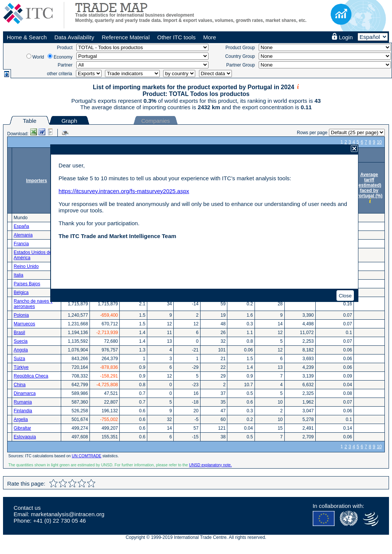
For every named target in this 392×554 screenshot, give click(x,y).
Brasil (19, 333)
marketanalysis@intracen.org (68, 514)
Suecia (21, 341)
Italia (18, 275)
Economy (63, 57)
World (38, 57)
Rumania (23, 402)
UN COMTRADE (86, 456)
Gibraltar (22, 428)
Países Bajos (27, 284)
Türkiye (21, 367)
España (21, 226)
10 (379, 142)
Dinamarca (25, 393)
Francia (21, 244)
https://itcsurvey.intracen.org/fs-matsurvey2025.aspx (124, 191)
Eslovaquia (25, 437)
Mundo (21, 218)
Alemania (23, 235)
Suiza (19, 359)
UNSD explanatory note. (211, 465)
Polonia (21, 315)
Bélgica (21, 292)
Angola (21, 350)
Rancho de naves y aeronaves (33, 304)
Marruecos (24, 324)
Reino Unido (26, 266)
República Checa (31, 376)
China (19, 385)
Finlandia (23, 411)
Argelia (21, 419)
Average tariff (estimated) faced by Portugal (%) (369, 185)
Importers (36, 181)
